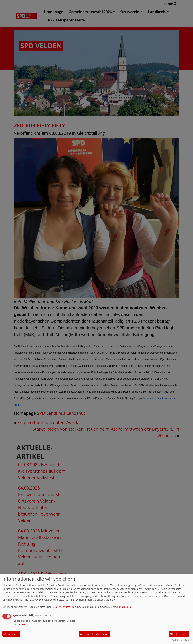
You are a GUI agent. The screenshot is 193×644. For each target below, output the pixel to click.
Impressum (125, 607)
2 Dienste (19, 624)
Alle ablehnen (11, 634)
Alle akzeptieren (179, 634)
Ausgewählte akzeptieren (95, 634)
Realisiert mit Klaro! (181, 640)
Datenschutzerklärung (67, 607)
